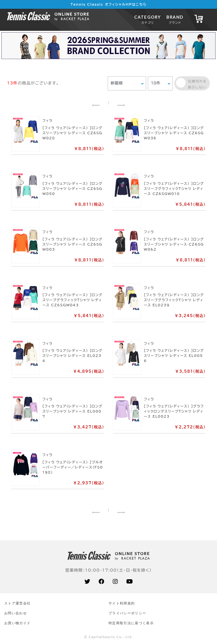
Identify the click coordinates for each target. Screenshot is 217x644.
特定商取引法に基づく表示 (131, 623)
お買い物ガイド (17, 623)
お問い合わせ (16, 613)
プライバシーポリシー (127, 613)
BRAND (175, 19)
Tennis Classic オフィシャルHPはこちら (109, 4)
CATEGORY (147, 19)
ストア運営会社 (17, 603)
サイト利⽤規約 (122, 603)
